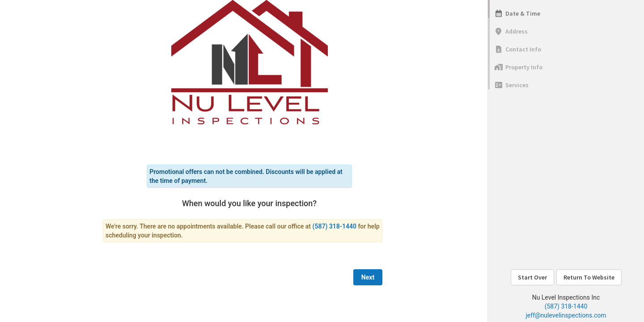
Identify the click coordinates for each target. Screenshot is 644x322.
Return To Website (589, 277)
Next (368, 277)
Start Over (532, 277)
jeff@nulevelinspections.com (566, 315)
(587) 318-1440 (566, 306)
